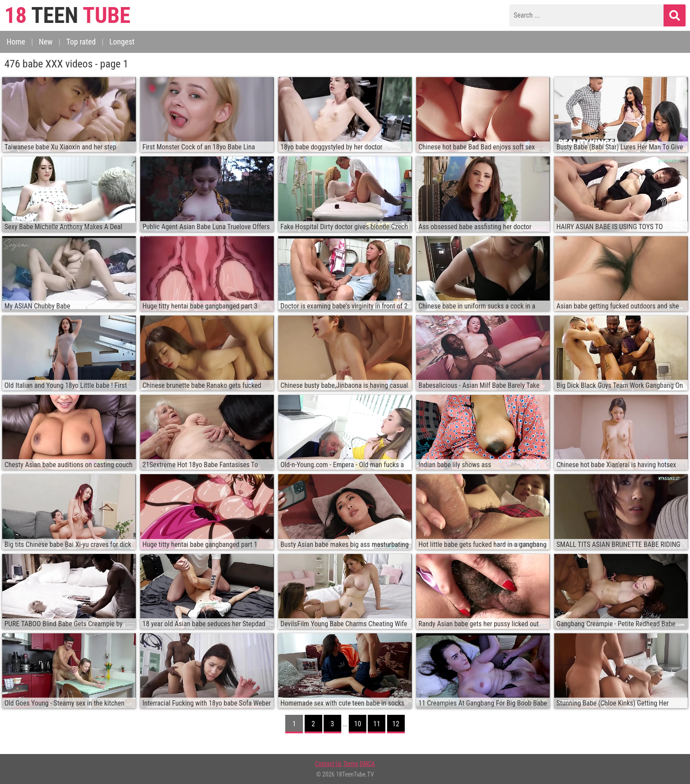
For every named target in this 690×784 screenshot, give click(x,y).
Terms (351, 764)
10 (358, 724)
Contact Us (329, 764)
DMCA (367, 764)
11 (377, 724)
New (46, 42)
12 (396, 724)
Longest (122, 42)
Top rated (81, 42)
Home (16, 42)
